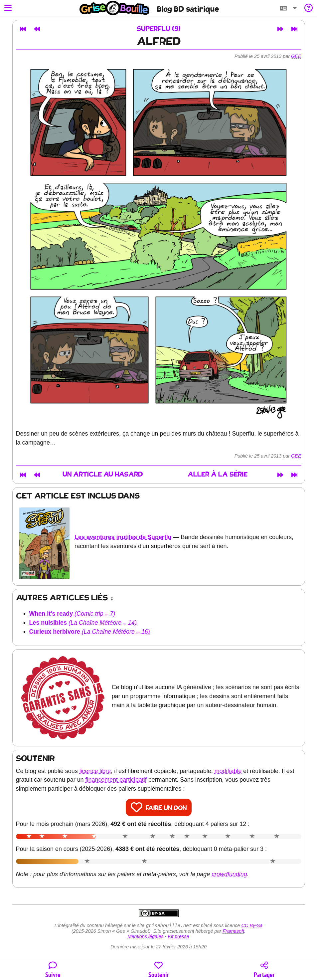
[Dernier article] (294, 29)
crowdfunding (229, 874)
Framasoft (233, 932)
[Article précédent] (37, 29)
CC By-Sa (252, 926)
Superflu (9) (159, 29)
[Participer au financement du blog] (159, 970)
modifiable (228, 771)
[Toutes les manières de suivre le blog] (53, 970)
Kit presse (179, 937)
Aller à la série (218, 475)
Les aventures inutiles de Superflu (123, 537)
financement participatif (116, 780)
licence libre (95, 771)
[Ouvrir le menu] (8, 8)
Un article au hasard (103, 475)
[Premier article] (23, 29)
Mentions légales (145, 937)
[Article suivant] (280, 29)
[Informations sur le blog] (309, 8)
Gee (296, 56)
